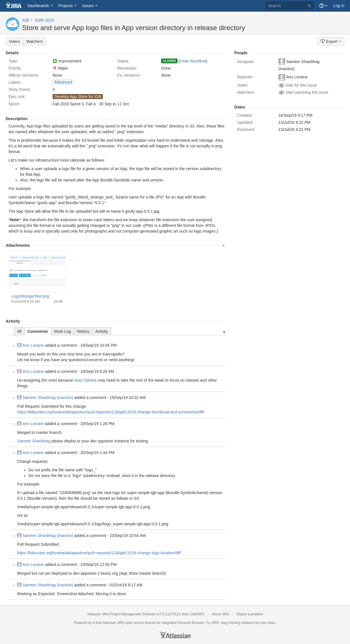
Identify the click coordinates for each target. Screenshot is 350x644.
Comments (38, 331)
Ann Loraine (31, 345)
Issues (88, 6)
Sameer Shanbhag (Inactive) (45, 398)
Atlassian (175, 635)
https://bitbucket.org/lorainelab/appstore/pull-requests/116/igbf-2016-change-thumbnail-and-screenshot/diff (111, 412)
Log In (339, 6)
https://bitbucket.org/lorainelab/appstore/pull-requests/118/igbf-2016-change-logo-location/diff (99, 553)
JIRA (121, 623)
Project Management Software (133, 614)
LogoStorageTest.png (30, 296)
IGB (26, 20)
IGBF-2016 (44, 20)
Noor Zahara (86, 380)
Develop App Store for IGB (78, 97)
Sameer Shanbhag (34, 441)
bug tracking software (238, 623)
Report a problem (250, 614)
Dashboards (38, 6)
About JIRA (220, 614)
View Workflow (193, 61)
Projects (66, 6)
